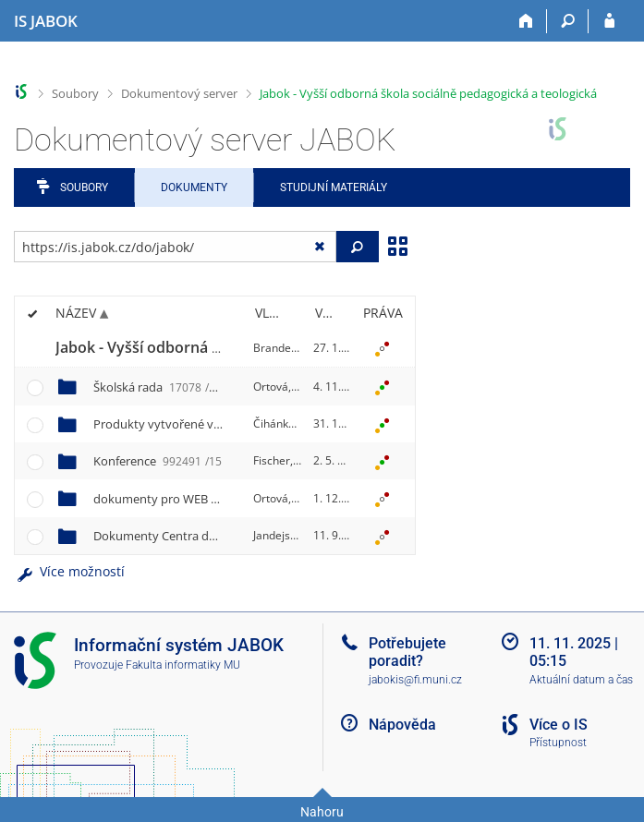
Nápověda (402, 725)
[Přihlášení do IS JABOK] (609, 21)
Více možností (69, 571)
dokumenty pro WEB (217, 499)
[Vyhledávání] (568, 21)
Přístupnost (558, 743)
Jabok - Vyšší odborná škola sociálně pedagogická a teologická (428, 93)
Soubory (75, 93)
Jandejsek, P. (285, 535)
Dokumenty (194, 187)
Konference (158, 461)
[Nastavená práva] (383, 348)
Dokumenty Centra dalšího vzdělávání (231, 536)
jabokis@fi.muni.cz (415, 680)
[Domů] (526, 21)
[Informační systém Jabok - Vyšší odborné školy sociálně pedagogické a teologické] (46, 21)
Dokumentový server (179, 93)
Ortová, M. (280, 387)
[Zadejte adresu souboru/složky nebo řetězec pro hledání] (175, 247)
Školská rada (154, 387)
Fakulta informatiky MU (183, 665)
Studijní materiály (334, 187)
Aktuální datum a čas (581, 680)
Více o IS (559, 725)
